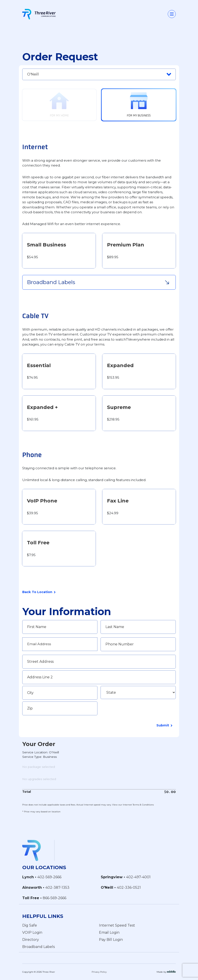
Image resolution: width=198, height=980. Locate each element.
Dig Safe (30, 925)
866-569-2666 (55, 898)
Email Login (109, 932)
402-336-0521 (129, 887)
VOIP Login (32, 932)
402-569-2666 (49, 877)
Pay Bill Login (111, 939)
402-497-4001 (138, 877)
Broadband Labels (38, 946)
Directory (31, 939)
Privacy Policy (99, 972)
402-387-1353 (57, 887)
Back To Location (39, 592)
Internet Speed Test (117, 925)
